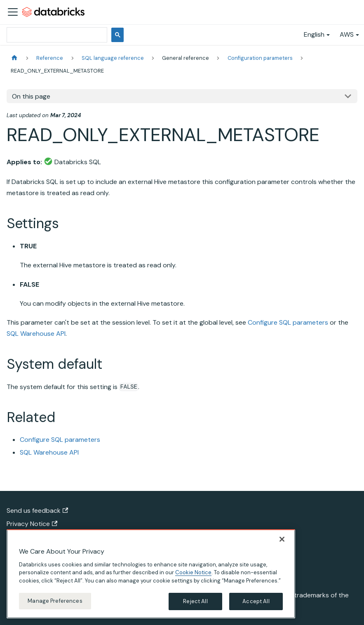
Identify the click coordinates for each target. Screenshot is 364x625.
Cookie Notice (193, 572)
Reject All (195, 601)
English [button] (314, 34)
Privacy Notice (32, 524)
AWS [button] (347, 34)
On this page (31, 96)
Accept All (256, 601)
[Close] (282, 539)
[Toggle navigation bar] (13, 12)
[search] (56, 35)
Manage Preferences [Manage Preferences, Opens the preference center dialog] (55, 601)
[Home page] (14, 58)
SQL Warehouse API (36, 334)
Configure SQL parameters (288, 322)
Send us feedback (37, 511)
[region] (151, 574)
